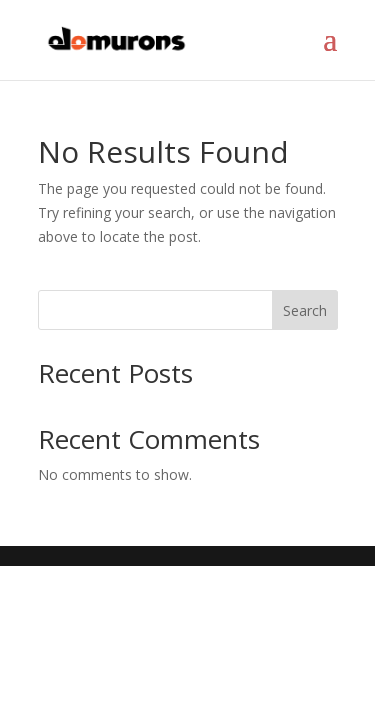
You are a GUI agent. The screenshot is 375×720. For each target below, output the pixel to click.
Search (305, 310)
